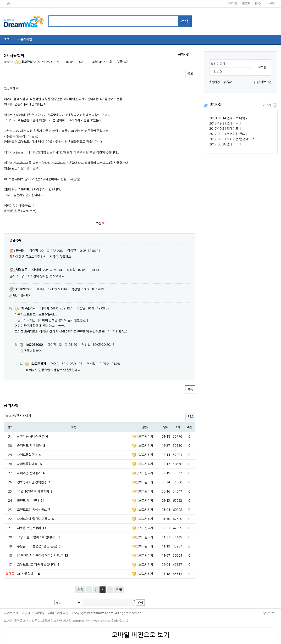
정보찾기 (228, 82)
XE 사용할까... (28, 574)
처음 (80, 590)
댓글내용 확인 (22, 296)
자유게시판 (25, 39)
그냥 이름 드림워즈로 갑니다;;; (38, 537)
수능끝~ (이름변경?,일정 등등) (39, 546)
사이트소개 (11, 613)
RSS (190, 417)
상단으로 (269, 613)
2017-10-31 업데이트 (225, 129)
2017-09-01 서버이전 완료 (228, 134)
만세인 (17, 251)
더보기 (267, 105)
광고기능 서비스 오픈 (32, 437)
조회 (178, 427)
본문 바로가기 (0, 0)
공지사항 (216, 105)
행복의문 (18, 270)
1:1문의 (270, 4)
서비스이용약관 (58, 613)
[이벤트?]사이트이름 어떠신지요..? (43, 556)
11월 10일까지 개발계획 (35, 492)
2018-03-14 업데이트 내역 (228, 118)
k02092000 (21, 289)
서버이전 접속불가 (31, 473)
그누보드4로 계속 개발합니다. (38, 565)
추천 (189, 427)
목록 (190, 74)
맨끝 (119, 590)
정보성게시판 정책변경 (34, 482)
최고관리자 (25, 62)
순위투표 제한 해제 (31, 446)
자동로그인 (265, 82)
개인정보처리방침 (33, 613)
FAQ (258, 4)
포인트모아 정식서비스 (34, 510)
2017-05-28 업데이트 (225, 144)
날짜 (166, 427)
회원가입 (232, 4)
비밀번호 (217, 72)
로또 (7, 39)
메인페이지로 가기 (9, 4)
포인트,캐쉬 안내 (31, 501)
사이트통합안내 (29, 455)
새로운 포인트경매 (32, 528)
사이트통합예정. (29, 464)
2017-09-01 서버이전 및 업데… (232, 139)
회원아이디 (218, 64)
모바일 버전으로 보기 (140, 635)
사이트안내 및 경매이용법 (35, 519)
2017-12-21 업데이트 (225, 123)
